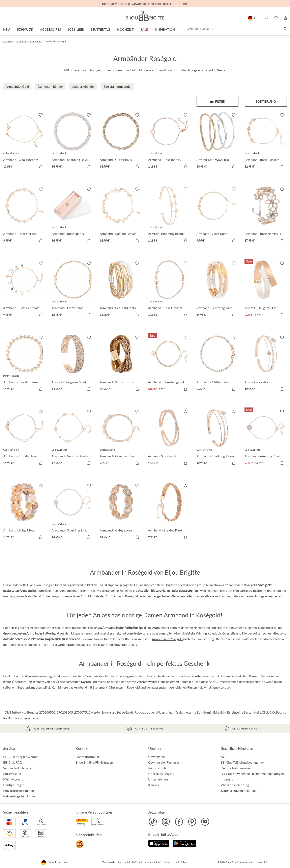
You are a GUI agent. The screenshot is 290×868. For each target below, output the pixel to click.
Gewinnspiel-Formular (164, 762)
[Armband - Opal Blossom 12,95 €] (24, 141)
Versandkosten (155, 862)
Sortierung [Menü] (266, 101)
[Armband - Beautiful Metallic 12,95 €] (121, 290)
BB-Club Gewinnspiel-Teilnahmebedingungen (252, 774)
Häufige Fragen (14, 785)
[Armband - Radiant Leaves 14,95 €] (121, 216)
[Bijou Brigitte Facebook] (179, 822)
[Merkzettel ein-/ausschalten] (41, 115)
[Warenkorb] (285, 18)
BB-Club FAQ (13, 762)
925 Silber (76, 29)
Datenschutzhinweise (236, 768)
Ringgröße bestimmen (19, 790)
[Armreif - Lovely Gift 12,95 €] (266, 364)
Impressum (228, 779)
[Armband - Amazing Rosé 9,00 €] (266, 438)
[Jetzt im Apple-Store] (159, 843)
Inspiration (165, 29)
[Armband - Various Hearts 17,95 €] (73, 438)
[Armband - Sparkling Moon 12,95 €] (217, 438)
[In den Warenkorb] (41, 166)
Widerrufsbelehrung (235, 785)
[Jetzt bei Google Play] (184, 843)
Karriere (154, 785)
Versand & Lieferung (17, 768)
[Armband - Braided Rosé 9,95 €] (169, 512)
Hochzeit (125, 29)
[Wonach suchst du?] (236, 29)
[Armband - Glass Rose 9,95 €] (217, 216)
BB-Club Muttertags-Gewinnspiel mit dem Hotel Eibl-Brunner (145, 4)
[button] (266, 18)
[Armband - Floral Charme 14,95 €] (24, 364)
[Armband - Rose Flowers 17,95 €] (169, 290)
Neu (7, 29)
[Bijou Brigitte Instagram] (166, 822)
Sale (144, 29)
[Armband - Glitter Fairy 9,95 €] (217, 364)
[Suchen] (285, 29)
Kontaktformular (88, 757)
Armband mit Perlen (73, 590)
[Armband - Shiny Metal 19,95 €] (24, 512)
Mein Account (13, 779)
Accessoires (50, 29)
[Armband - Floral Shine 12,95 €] (73, 290)
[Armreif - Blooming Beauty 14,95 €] (169, 216)
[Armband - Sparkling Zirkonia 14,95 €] (73, 512)
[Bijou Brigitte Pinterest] (192, 822)
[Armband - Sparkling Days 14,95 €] (73, 141)
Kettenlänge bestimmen (20, 796)
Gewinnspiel (157, 757)
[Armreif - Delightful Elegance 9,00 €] (266, 290)
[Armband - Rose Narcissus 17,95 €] (266, 216)
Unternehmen (158, 779)
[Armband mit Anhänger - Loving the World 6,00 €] (169, 364)
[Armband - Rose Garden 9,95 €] (24, 216)
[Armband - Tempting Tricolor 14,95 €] (217, 290)
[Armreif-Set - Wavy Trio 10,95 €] (217, 141)
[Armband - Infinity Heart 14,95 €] (24, 438)
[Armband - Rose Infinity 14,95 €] (169, 141)
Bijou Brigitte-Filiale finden (94, 762)
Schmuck (25, 29)
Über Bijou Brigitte (161, 774)
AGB (224, 757)
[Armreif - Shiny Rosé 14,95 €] (169, 438)
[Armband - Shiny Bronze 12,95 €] (121, 364)
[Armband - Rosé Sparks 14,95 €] (73, 216)
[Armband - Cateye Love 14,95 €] (121, 512)
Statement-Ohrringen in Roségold (116, 687)
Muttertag (101, 29)
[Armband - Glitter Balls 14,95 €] (121, 141)
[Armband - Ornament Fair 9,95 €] (121, 438)
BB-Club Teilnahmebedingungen (243, 762)
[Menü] (217, 101)
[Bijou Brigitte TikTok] (153, 822)
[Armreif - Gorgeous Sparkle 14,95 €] (73, 364)
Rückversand (12, 774)
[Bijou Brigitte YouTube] (205, 822)
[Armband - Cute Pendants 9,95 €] (24, 290)
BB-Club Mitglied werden (21, 757)
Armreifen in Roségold (167, 639)
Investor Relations (161, 768)
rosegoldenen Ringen (182, 687)
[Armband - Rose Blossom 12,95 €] (266, 141)
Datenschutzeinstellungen (239, 791)
